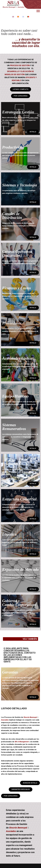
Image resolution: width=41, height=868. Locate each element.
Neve (4, 866)
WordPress (25, 866)
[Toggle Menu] (38, 11)
